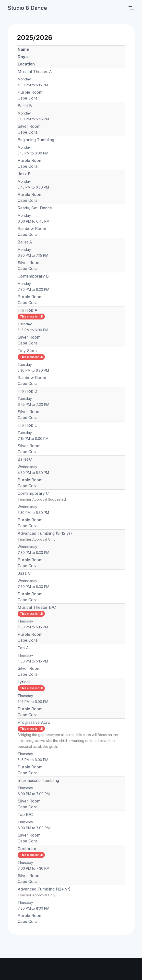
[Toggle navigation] (131, 8)
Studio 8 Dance (27, 8)
